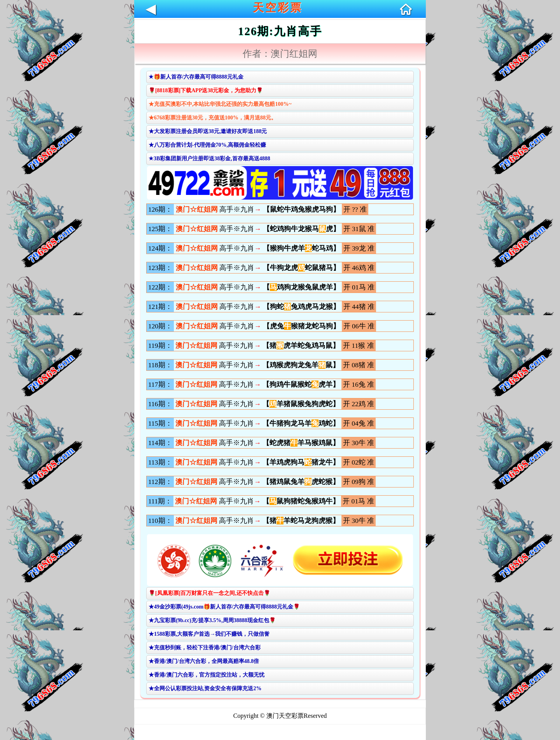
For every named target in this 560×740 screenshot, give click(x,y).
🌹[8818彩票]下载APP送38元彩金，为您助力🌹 (206, 90)
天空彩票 (278, 8)
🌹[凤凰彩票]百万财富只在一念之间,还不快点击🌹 (209, 593)
